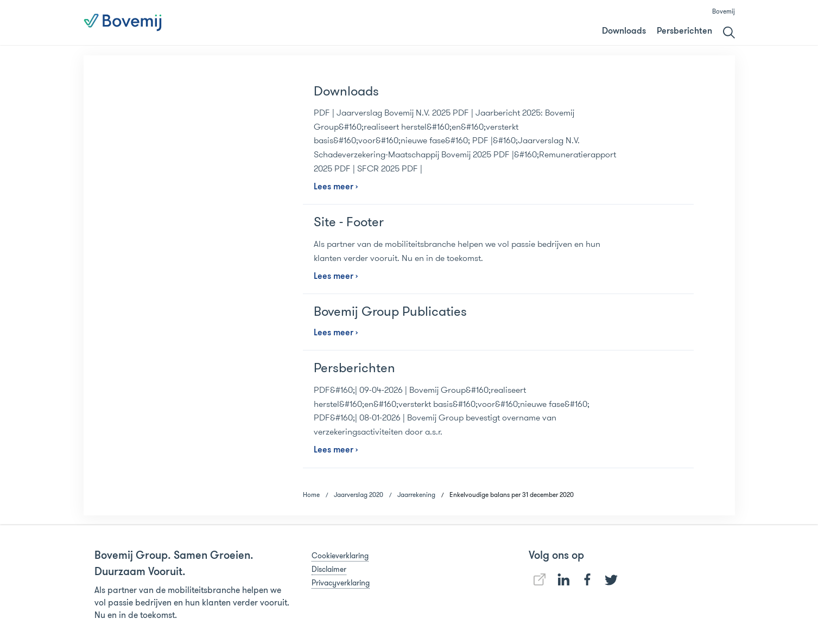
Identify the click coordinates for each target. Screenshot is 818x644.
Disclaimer (329, 569)
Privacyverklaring (341, 583)
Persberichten (684, 31)
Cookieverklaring (340, 556)
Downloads (624, 31)
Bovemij (724, 11)
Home (311, 495)
